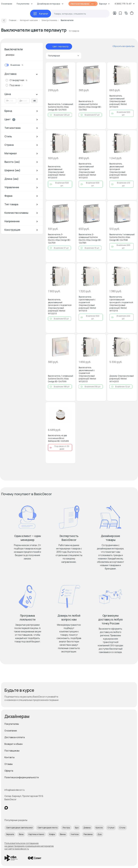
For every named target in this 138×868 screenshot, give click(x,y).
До (21, 101)
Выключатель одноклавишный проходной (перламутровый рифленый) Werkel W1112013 (87, 171)
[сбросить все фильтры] (122, 46)
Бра (77, 828)
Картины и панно (36, 834)
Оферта (9, 771)
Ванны (63, 834)
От (7, 101)
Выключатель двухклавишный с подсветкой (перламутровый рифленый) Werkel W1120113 (87, 374)
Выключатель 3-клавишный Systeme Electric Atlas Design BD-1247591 (59, 239)
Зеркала (10, 834)
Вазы (21, 834)
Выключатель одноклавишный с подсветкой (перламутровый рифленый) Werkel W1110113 (87, 304)
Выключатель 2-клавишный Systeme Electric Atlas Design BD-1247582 (90, 105)
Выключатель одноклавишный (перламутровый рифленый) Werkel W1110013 (118, 101)
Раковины (88, 834)
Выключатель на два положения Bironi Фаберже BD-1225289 (58, 438)
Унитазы (75, 834)
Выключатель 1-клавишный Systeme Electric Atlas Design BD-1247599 (60, 379)
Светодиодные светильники (19, 828)
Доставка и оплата (15, 737)
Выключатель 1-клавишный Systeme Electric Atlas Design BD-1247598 (122, 237)
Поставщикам (12, 751)
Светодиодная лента (48, 828)
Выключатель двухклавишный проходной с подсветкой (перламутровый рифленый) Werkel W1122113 (60, 306)
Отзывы (9, 764)
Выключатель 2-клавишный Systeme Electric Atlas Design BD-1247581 (90, 239)
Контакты (9, 757)
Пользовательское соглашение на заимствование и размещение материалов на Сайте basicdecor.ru (29, 846)
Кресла (99, 828)
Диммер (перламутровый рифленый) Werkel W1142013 (122, 379)
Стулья (111, 828)
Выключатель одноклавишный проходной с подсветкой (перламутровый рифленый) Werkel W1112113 (121, 304)
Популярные (64, 56)
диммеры (10, 55)
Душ (100, 834)
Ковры (52, 834)
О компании (11, 731)
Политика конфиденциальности (22, 777)
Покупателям (12, 724)
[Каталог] (41, 14)
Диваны (87, 828)
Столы (122, 828)
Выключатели (14, 49)
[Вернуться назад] (4, 20)
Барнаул (104, 4)
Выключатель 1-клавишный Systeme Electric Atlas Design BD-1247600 (60, 107)
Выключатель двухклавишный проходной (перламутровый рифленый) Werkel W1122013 (118, 171)
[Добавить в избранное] (71, 67)
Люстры (66, 828)
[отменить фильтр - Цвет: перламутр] (50, 46)
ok (34, 101)
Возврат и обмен (14, 744)
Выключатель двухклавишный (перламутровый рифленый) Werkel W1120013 (57, 172)
